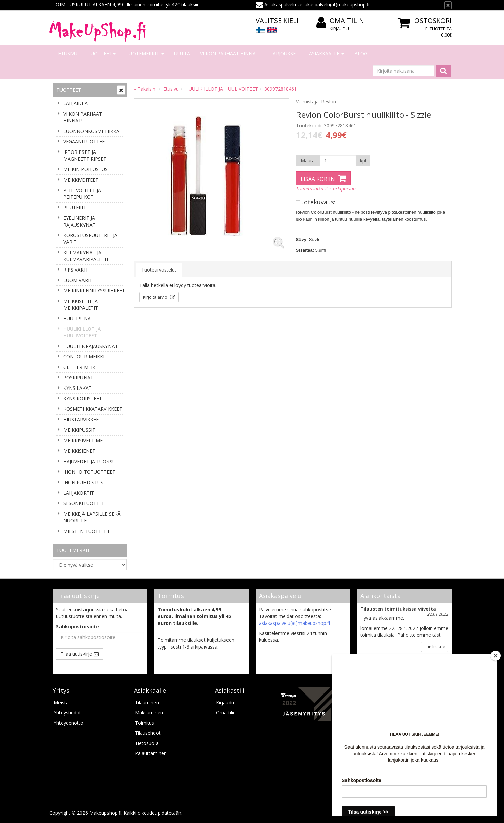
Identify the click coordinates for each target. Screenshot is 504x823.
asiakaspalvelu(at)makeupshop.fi (294, 623)
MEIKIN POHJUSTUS (86, 169)
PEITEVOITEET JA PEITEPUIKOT (82, 194)
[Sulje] (448, 5)
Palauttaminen (151, 753)
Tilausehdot (148, 733)
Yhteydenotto (69, 723)
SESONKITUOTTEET (86, 503)
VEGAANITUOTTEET (86, 142)
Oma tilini (341, 21)
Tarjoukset (284, 54)
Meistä (61, 702)
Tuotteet (102, 54)
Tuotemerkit (145, 54)
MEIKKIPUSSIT (79, 430)
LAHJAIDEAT (77, 103)
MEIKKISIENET (79, 451)
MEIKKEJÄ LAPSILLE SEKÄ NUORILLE (92, 517)
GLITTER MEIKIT (81, 367)
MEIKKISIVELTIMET (85, 440)
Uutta (182, 54)
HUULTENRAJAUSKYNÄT (91, 346)
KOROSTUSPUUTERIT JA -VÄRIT (92, 239)
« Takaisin (145, 89)
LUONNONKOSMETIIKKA (91, 131)
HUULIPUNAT (78, 318)
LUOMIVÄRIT (78, 280)
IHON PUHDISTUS (83, 482)
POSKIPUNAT (78, 378)
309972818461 (281, 89)
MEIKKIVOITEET (81, 180)
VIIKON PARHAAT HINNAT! (230, 54)
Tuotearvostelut (159, 270)
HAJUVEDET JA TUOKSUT (91, 461)
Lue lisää (435, 647)
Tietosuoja (147, 743)
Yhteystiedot (67, 713)
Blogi (362, 54)
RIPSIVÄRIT (76, 270)
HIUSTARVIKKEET (82, 419)
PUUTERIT (75, 207)
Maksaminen (149, 713)
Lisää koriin (318, 179)
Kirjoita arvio (156, 297)
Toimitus (145, 723)
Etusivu (68, 54)
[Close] (496, 656)
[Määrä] (338, 161)
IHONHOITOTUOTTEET (89, 472)
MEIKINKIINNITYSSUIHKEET (93, 291)
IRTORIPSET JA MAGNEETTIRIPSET (85, 155)
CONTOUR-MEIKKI (84, 357)
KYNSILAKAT (77, 388)
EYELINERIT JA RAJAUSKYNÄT (79, 221)
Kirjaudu (339, 29)
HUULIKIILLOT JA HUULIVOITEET (82, 332)
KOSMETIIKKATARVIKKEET (93, 409)
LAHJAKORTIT (79, 493)
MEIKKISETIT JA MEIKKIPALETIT (81, 304)
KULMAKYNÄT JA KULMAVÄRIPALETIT (86, 256)
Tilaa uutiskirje (76, 654)
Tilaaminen (147, 702)
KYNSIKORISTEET (83, 398)
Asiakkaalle (327, 54)
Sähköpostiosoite (78, 626)
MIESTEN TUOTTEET (87, 531)
